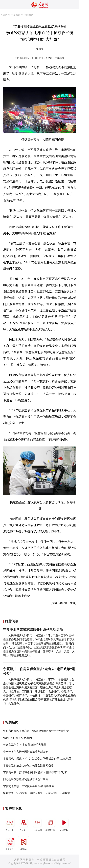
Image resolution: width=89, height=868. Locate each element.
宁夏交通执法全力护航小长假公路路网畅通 (28, 765)
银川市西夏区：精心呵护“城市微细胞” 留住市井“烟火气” (36, 731)
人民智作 (23, 843)
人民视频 (64, 824)
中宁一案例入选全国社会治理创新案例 (26, 752)
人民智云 (10, 843)
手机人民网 (37, 824)
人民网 (4, 15)
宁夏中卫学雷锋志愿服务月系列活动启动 (33, 630)
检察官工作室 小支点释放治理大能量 (25, 745)
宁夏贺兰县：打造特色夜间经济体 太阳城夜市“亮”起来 (35, 772)
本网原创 (29, 15)
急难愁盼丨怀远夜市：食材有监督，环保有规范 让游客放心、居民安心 (44, 793)
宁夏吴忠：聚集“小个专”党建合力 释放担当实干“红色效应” (38, 759)
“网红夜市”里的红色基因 (18, 738)
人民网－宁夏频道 (55, 58)
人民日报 (10, 824)
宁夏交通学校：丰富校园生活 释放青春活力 (29, 786)
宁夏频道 (16, 15)
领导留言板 (51, 824)
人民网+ (23, 824)
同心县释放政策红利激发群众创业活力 (26, 779)
